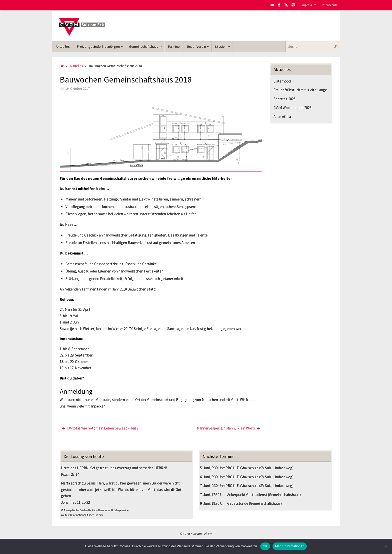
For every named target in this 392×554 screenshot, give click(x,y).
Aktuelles (76, 66)
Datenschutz (329, 5)
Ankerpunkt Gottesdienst (247, 495)
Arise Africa (282, 117)
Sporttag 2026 (284, 99)
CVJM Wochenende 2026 (292, 108)
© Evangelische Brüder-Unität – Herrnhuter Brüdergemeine (95, 510)
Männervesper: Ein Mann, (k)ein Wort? (228, 428)
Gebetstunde (238, 503)
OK (265, 546)
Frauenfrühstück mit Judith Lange (300, 90)
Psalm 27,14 (70, 474)
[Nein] (386, 546)
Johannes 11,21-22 (75, 502)
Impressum (309, 5)
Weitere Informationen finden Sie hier (82, 515)
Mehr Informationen (290, 546)
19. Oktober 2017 (77, 89)
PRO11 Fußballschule (242, 468)
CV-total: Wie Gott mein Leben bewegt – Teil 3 (100, 428)
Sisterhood (282, 81)
